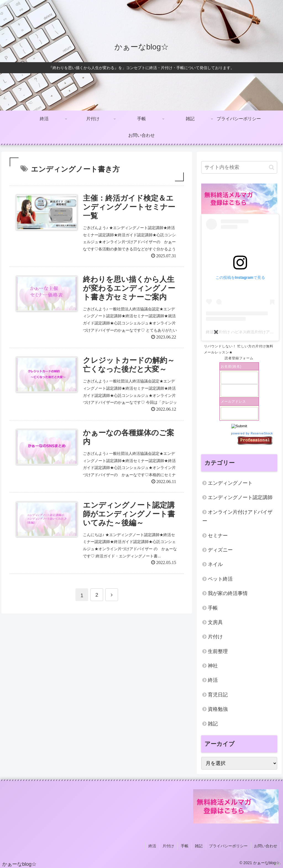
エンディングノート (230, 483)
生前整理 (218, 651)
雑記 (213, 724)
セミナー (218, 536)
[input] (239, 167)
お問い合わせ (266, 845)
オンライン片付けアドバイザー (237, 516)
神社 (213, 666)
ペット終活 (220, 579)
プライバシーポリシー (229, 845)
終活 (213, 680)
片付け (215, 637)
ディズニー (220, 550)
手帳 (213, 608)
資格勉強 (218, 709)
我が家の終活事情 (228, 593)
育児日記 (218, 695)
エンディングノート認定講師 (240, 497)
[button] (272, 167)
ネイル (215, 564)
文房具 (215, 622)
